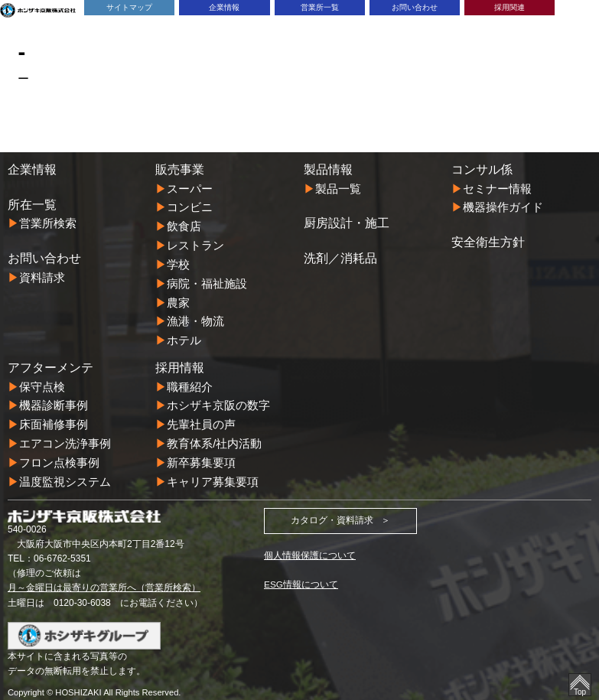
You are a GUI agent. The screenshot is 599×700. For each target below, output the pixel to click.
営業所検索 (48, 223)
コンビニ (190, 207)
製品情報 (328, 169)
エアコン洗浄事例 (65, 437)
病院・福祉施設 (207, 280)
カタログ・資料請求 (332, 513)
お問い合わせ (415, 7)
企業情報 (224, 7)
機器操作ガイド (503, 207)
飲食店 (184, 225)
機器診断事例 (54, 400)
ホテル (184, 336)
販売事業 (180, 169)
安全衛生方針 (488, 241)
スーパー (190, 189)
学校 (178, 262)
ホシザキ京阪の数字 (218, 400)
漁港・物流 (195, 318)
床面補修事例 (54, 419)
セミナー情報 (497, 189)
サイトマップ (129, 7)
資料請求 (42, 277)
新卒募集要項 (201, 456)
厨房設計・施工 (347, 223)
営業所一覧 (320, 7)
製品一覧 (338, 189)
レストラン (195, 244)
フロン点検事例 (59, 456)
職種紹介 (190, 381)
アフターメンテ (50, 363)
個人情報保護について (310, 547)
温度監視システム (65, 474)
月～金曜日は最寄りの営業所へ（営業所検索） (104, 580)
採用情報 (180, 363)
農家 (178, 299)
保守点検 (42, 381)
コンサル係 (482, 169)
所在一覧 (32, 204)
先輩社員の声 (201, 419)
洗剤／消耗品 (340, 257)
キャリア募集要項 (213, 474)
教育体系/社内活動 (214, 437)
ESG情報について (301, 577)
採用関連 (509, 7)
